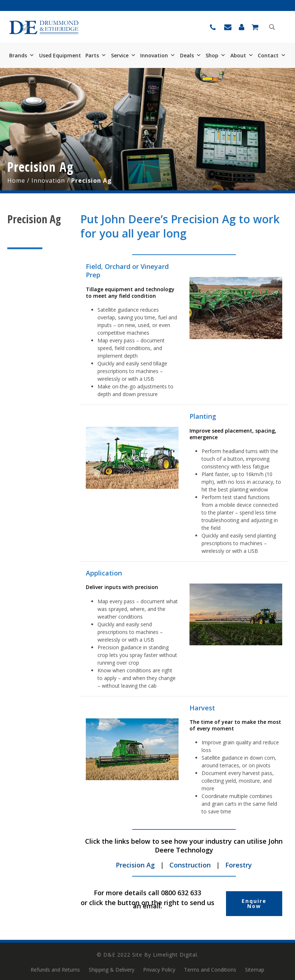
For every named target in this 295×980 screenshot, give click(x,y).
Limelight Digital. (176, 955)
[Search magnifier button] (272, 27)
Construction (190, 865)
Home (16, 181)
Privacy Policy (159, 970)
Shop (216, 55)
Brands (22, 55)
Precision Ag (135, 865)
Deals (191, 55)
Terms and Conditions (210, 970)
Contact (272, 55)
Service (123, 55)
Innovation (158, 55)
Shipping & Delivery (112, 970)
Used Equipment (60, 55)
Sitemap (255, 970)
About (242, 55)
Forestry (239, 865)
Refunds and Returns (55, 970)
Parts (96, 55)
